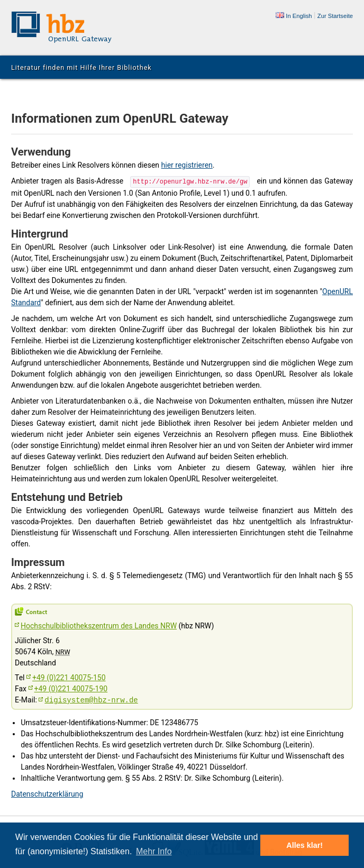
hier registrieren (187, 165)
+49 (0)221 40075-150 (69, 677)
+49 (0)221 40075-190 (71, 688)
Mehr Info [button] (154, 851)
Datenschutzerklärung (47, 793)
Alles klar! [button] (304, 845)
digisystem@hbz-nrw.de (91, 699)
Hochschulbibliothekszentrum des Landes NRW (99, 625)
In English (294, 16)
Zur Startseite (335, 16)
